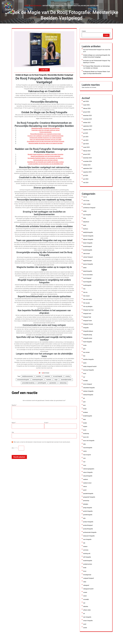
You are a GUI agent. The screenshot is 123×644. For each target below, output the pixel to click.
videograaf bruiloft (88, 589)
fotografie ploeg (88, 335)
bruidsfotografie (88, 250)
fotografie (86, 328)
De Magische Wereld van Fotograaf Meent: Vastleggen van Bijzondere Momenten (96, 73)
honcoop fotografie (88, 370)
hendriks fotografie (88, 359)
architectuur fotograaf (89, 208)
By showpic (46, 373)
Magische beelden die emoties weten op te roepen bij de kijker (46, 143)
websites (86, 606)
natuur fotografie (88, 472)
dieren (85, 268)
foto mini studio (88, 299)
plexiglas (86, 504)
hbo (84, 356)
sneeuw (85, 546)
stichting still (87, 554)
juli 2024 (86, 175)
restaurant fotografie (89, 536)
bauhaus (86, 229)
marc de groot (87, 455)
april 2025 (86, 144)
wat (84, 603)
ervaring (68, 376)
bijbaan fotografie (88, 239)
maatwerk (49, 380)
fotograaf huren (88, 321)
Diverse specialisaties (45, 132)
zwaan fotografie (88, 621)
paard (85, 490)
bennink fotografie (88, 236)
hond (85, 374)
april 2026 (86, 101)
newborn (86, 479)
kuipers (85, 426)
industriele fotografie (89, 388)
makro (85, 451)
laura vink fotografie (89, 441)
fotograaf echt (87, 314)
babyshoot (86, 222)
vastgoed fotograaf (88, 578)
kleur (84, 419)
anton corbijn (87, 204)
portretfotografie (42, 383)
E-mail (46, 423)
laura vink (86, 437)
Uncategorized (87, 575)
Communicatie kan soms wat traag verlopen (46, 160)
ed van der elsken (88, 275)
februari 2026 (87, 108)
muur (85, 465)
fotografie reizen (88, 338)
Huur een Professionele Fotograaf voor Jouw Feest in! (97, 51)
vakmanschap (63, 383)
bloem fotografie (88, 243)
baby (85, 218)
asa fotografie (87, 215)
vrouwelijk (86, 599)
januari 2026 (87, 112)
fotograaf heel (87, 317)
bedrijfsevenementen (28, 376)
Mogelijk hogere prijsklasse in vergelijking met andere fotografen (45, 154)
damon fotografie (88, 264)
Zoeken (84, 31)
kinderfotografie (88, 416)
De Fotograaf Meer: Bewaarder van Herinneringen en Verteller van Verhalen (96, 67)
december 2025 (87, 115)
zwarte (85, 628)
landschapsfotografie (38, 380)
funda (85, 345)
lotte (84, 444)
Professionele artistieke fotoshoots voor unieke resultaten (45, 138)
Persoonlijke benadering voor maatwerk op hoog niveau (46, 134)
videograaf (86, 585)
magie (56, 380)
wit (84, 614)
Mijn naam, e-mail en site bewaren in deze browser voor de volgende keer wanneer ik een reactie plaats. (42, 442)
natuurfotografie (88, 476)
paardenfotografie (88, 494)
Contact (74, 3)
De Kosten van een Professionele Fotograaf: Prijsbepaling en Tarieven (97, 62)
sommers (86, 550)
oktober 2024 (87, 165)
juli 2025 (86, 133)
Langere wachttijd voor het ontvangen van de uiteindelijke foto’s (46, 164)
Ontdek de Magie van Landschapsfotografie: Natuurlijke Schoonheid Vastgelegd (97, 56)
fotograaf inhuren (88, 324)
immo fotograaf (88, 384)
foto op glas (86, 303)
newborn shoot (87, 483)
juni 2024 (86, 179)
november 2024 (87, 161)
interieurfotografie (88, 395)
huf (84, 377)
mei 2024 (86, 183)
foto (84, 289)
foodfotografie (87, 285)
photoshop (86, 501)
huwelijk (85, 381)
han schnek (86, 352)
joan (84, 402)
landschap (86, 434)
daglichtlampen (87, 261)
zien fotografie (87, 617)
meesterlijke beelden (66, 380)
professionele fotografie (90, 532)
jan (84, 398)
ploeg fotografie (88, 508)
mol (84, 462)
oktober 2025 (87, 123)
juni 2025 (86, 137)
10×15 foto (86, 201)
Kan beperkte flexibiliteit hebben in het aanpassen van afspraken (45, 158)
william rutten (87, 610)
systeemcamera (88, 564)
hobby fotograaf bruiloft (90, 366)
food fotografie (87, 282)
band (85, 225)
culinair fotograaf (88, 257)
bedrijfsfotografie (88, 232)
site (84, 543)
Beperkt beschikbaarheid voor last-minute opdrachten (46, 156)
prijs (84, 518)
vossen (85, 592)
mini (84, 458)
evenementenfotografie (23, 380)
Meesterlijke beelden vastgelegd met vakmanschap (46, 128)
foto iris (85, 292)
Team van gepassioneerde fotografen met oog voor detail (45, 140)
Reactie (14, 405)
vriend (85, 596)
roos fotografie (87, 539)
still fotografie (87, 557)
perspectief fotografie (89, 497)
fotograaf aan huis (88, 310)
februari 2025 (87, 151)
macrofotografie (88, 448)
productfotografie (88, 529)
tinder (85, 568)
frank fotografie (87, 342)
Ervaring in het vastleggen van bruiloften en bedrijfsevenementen (45, 136)
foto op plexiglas (88, 306)
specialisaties (53, 383)
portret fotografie (88, 511)
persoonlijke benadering (28, 383)
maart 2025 (86, 147)
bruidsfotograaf (88, 246)
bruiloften (39, 376)
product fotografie (88, 522)
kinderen (86, 412)
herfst (85, 363)
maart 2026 (86, 105)
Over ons (66, 3)
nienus (85, 486)
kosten (85, 423)
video (85, 582)
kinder (85, 409)
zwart (85, 624)
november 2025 (87, 119)
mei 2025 (86, 140)
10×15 (85, 197)
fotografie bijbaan (88, 331)
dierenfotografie (88, 271)
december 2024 (87, 158)
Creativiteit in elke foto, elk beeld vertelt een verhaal (45, 130)
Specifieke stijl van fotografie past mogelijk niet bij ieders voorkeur (46, 162)
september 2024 (88, 168)
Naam (14, 423)
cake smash (86, 254)
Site (13, 432)
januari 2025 (87, 154)
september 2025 (88, 126)
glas (84, 349)
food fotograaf (87, 278)
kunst (85, 430)
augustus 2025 (87, 130)
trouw (85, 571)
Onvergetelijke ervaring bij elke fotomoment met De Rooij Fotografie (46, 141)
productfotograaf (88, 525)
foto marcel (86, 296)
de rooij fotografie (58, 376)
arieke (85, 211)
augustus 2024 (87, 172)
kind (84, 405)
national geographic (89, 469)
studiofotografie (88, 561)
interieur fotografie (88, 391)
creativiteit (47, 376)
